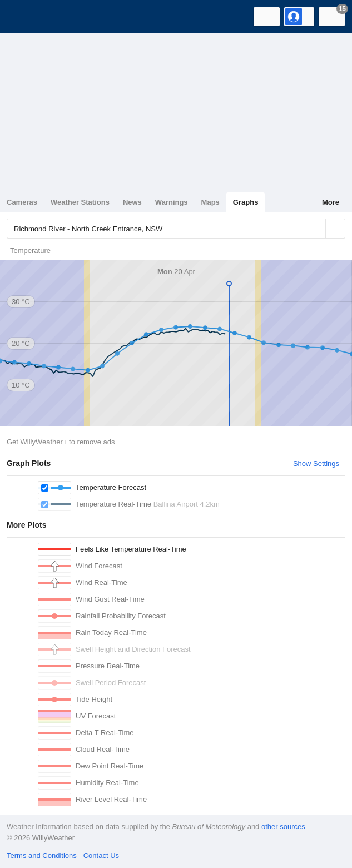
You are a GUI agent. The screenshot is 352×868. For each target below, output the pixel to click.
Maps (210, 202)
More (331, 202)
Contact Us (101, 855)
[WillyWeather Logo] (25, 17)
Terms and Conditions (42, 855)
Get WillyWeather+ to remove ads (61, 442)
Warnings (172, 202)
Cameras (22, 202)
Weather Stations (80, 202)
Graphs (246, 202)
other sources (283, 827)
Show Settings (316, 463)
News (132, 202)
